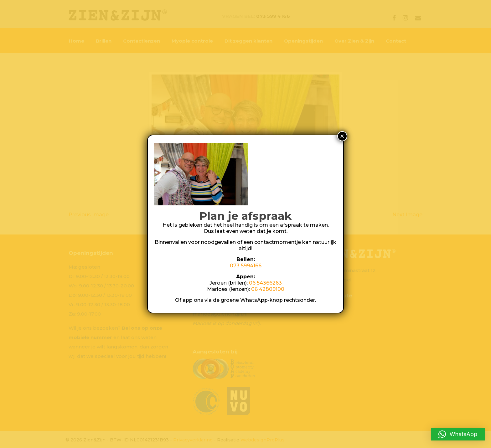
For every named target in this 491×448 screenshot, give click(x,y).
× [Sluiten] (342, 136)
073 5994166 (246, 266)
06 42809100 (268, 289)
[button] (458, 434)
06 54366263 (265, 283)
